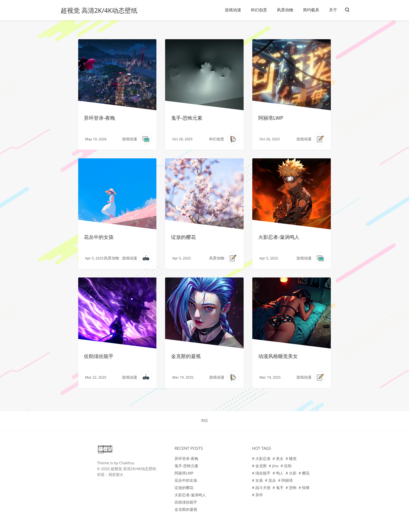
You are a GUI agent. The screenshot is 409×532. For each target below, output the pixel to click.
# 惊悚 (304, 488)
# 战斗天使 (261, 488)
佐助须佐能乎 (99, 356)
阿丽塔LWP (271, 118)
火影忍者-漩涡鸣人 (279, 237)
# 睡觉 (291, 458)
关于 (333, 10)
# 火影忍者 (261, 458)
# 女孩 (258, 480)
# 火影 (291, 473)
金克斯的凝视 (186, 356)
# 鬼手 (278, 488)
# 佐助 (286, 466)
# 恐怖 (291, 488)
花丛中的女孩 (99, 237)
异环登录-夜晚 (100, 118)
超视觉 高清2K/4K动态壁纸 (99, 10)
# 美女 (278, 458)
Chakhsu (127, 463)
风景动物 (285, 10)
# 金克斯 (259, 466)
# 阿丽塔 (285, 480)
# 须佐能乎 (261, 473)
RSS (204, 420)
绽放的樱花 (183, 237)
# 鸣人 (278, 473)
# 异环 (258, 495)
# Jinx (274, 466)
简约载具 (311, 10)
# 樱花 (304, 473)
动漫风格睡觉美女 (278, 356)
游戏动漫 (233, 10)
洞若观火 (116, 474)
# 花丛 (271, 480)
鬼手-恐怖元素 (186, 118)
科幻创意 (259, 10)
